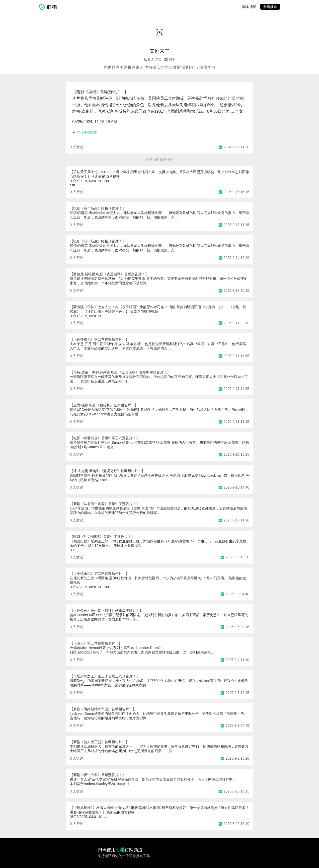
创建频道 (270, 7)
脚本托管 (249, 7)
